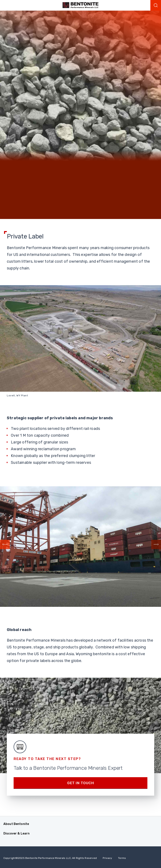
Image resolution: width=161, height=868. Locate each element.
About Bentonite (16, 824)
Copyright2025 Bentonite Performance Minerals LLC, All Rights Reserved (50, 858)
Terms (122, 858)
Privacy (107, 858)
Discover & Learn (16, 834)
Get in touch (80, 783)
